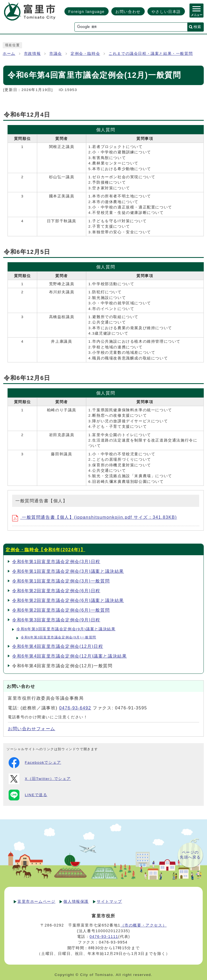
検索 (197, 27)
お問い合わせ (128, 12)
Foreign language (87, 12)
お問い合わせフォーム (32, 729)
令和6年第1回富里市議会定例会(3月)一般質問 (61, 581)
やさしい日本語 (166, 12)
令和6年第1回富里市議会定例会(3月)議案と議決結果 (68, 571)
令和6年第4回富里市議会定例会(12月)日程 (58, 646)
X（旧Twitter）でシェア (40, 779)
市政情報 (32, 54)
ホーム (9, 54)
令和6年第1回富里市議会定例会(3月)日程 (56, 562)
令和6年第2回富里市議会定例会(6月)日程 (56, 591)
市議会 (56, 54)
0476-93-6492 (75, 708)
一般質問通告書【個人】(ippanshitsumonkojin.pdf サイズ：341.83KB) (95, 517)
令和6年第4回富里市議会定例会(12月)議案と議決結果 (69, 656)
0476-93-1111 (104, 937)
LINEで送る (28, 795)
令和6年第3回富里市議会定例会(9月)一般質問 (58, 637)
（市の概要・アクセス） (144, 925)
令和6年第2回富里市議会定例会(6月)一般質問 (61, 610)
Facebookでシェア (35, 763)
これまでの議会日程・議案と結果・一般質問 (151, 54)
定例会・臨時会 (85, 54)
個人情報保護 (76, 901)
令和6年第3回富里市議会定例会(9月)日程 (56, 620)
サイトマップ (109, 901)
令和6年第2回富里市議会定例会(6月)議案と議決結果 (68, 600)
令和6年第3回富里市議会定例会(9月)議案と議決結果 (66, 629)
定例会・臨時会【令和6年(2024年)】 (45, 550)
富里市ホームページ (36, 901)
